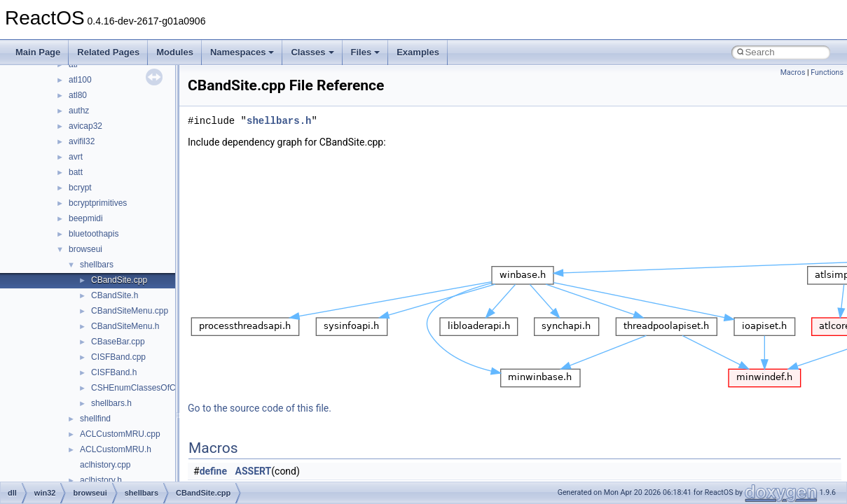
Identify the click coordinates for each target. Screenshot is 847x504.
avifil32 (82, 141)
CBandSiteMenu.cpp (130, 311)
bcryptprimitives (98, 203)
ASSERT (254, 471)
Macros (793, 72)
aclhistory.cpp (105, 465)
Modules (175, 52)
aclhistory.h (101, 480)
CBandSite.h (115, 295)
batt (76, 172)
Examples (418, 52)
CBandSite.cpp (119, 280)
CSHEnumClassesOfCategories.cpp (159, 388)
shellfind (95, 419)
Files (366, 52)
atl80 (78, 95)
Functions (827, 72)
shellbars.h (111, 403)
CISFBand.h (114, 372)
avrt (76, 157)
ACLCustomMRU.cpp (120, 434)
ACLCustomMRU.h (116, 449)
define (213, 471)
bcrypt (80, 188)
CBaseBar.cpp (118, 342)
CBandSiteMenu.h (125, 326)
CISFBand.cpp (118, 357)
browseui (85, 249)
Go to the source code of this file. (260, 408)
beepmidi (86, 218)
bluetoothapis (94, 234)
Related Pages (108, 52)
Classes (312, 52)
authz (79, 111)
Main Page (38, 52)
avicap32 (85, 126)
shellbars (97, 265)
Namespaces (242, 52)
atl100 (80, 80)
